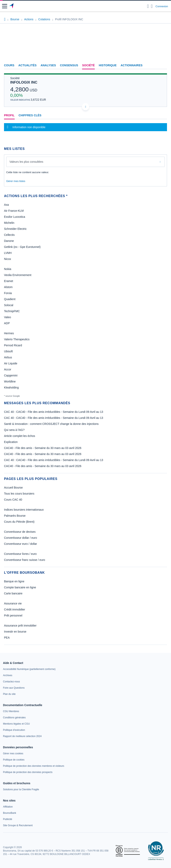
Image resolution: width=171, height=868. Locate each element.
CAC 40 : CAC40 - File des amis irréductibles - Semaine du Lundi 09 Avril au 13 (54, 412)
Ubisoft (8, 351)
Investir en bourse (15, 632)
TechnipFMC (12, 311)
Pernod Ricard (13, 345)
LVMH (8, 253)
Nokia (8, 269)
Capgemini (11, 375)
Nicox (8, 259)
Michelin (9, 223)
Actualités (28, 65)
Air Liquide (11, 363)
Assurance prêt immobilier (20, 626)
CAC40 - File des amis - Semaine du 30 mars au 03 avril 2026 (43, 448)
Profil (9, 115)
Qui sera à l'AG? (14, 430)
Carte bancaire (13, 593)
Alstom (8, 287)
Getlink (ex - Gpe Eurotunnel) (22, 247)
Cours (9, 65)
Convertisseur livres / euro (20, 554)
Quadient (10, 299)
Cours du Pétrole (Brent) (19, 522)
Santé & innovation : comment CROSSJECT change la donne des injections (51, 424)
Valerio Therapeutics (17, 339)
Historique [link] (108, 65)
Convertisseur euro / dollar (20, 544)
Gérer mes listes (16, 181)
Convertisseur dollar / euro (20, 538)
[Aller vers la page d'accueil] (12, 6)
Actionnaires (132, 65)
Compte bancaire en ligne (20, 587)
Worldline (10, 381)
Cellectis (9, 235)
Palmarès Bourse (15, 516)
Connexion (162, 6)
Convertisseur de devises (20, 532)
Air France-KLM (14, 211)
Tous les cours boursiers (19, 494)
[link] (29, 669)
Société (88, 65)
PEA (7, 638)
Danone (9, 241)
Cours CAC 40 (13, 500)
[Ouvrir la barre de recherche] (148, 6)
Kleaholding (11, 387)
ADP (7, 323)
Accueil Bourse (13, 488)
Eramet (9, 281)
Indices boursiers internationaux (24, 510)
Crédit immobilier (15, 609)
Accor (8, 369)
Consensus (69, 65)
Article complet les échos (20, 436)
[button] (5, 6)
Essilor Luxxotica (15, 217)
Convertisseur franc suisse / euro (25, 560)
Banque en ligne (14, 581)
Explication (11, 442)
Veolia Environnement (18, 275)
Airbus (8, 357)
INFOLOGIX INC (24, 82)
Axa (6, 205)
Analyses (48, 65)
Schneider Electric (15, 229)
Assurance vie (13, 603)
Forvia (8, 293)
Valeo (8, 317)
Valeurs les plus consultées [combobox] (26, 162)
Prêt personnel (13, 615)
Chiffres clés (30, 115)
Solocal (9, 305)
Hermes (9, 333)
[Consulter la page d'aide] (152, 6)
